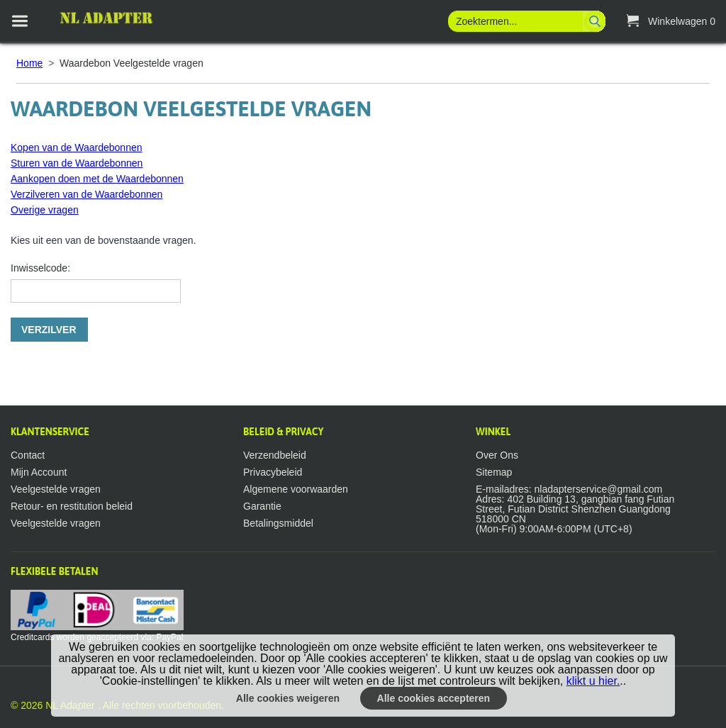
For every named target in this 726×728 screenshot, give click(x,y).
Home (29, 63)
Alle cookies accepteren (434, 698)
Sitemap (494, 472)
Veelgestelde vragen (56, 489)
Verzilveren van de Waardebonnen (86, 194)
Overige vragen (45, 210)
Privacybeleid (273, 472)
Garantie (262, 506)
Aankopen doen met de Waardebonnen (97, 179)
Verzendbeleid (275, 455)
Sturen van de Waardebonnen (77, 163)
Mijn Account (39, 472)
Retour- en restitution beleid (72, 506)
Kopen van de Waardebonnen (77, 147)
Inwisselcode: (40, 268)
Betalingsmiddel (278, 523)
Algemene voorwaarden (296, 489)
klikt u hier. (593, 681)
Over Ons (497, 455)
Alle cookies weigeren (288, 698)
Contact (28, 455)
